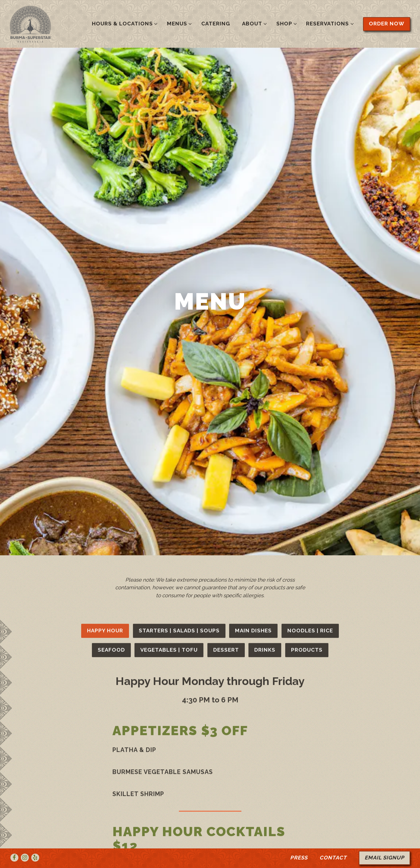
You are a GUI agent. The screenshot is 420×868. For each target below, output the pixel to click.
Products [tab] (307, 543)
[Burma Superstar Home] (48, 24)
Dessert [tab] (226, 543)
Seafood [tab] (111, 543)
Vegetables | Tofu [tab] (169, 543)
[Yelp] (35, 843)
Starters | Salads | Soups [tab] (179, 524)
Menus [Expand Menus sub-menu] (178, 23)
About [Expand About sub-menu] (253, 23)
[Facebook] (14, 843)
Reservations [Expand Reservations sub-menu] (329, 23)
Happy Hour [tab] (105, 524)
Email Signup (384, 843)
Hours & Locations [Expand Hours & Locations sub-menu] (124, 23)
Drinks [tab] (265, 543)
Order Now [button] (387, 24)
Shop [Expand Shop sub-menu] (286, 23)
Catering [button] (216, 24)
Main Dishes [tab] (253, 524)
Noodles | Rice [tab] (310, 524)
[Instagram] (25, 843)
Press (299, 843)
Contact (333, 843)
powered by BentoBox (210, 860)
